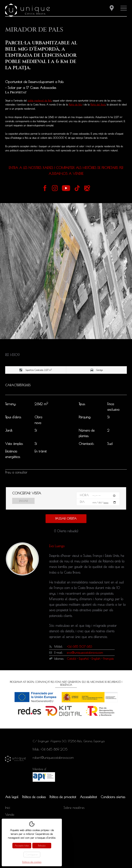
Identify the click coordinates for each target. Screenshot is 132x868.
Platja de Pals (75, 105)
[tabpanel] (66, 271)
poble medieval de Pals (40, 101)
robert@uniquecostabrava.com (53, 758)
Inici (8, 808)
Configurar (32, 854)
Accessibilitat (88, 797)
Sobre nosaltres (74, 808)
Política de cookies (34, 797)
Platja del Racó (98, 105)
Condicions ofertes (113, 797)
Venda (10, 815)
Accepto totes (22, 845)
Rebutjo (42, 845)
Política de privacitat (63, 797)
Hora (84, 495)
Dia (82, 502)
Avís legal (12, 797)
